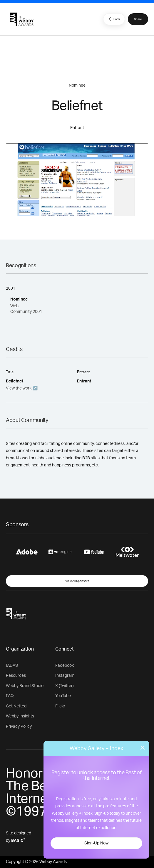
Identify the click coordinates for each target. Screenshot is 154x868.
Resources (16, 676)
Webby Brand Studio (25, 686)
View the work (19, 388)
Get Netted (16, 706)
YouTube (63, 696)
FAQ (10, 696)
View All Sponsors (77, 581)
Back (113, 19)
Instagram (65, 676)
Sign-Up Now (96, 843)
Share (138, 19)
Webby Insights (20, 716)
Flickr (60, 706)
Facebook (65, 666)
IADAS (12, 666)
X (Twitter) (65, 686)
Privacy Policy (19, 727)
